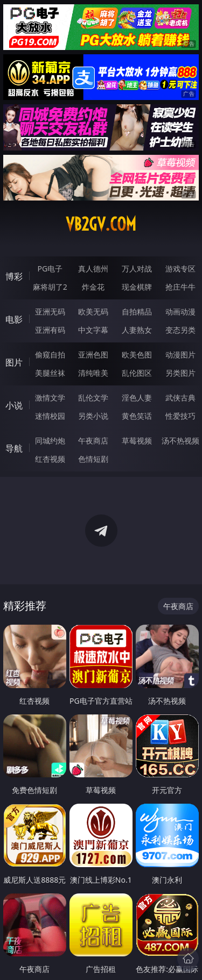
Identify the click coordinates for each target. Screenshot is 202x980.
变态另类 (180, 330)
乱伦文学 (93, 398)
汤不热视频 (180, 441)
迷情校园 (50, 416)
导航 (14, 448)
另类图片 (180, 373)
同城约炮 (50, 441)
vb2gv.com (101, 224)
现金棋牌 (137, 287)
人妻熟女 (137, 330)
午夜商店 (93, 441)
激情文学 (50, 398)
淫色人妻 (137, 398)
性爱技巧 (180, 416)
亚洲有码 (50, 330)
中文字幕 (93, 330)
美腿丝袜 (50, 373)
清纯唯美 (93, 373)
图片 (14, 362)
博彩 (14, 276)
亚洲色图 (93, 355)
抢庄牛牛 (180, 287)
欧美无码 (93, 312)
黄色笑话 (137, 416)
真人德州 (93, 269)
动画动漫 (180, 312)
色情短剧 (93, 459)
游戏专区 (180, 269)
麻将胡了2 (50, 287)
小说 (14, 405)
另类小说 (93, 416)
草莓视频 (137, 441)
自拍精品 (137, 312)
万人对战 (137, 269)
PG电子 (50, 269)
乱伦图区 (137, 373)
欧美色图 (137, 355)
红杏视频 (50, 459)
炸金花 (93, 287)
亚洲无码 (50, 312)
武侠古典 (180, 398)
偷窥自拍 (50, 355)
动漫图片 (180, 355)
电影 (14, 319)
